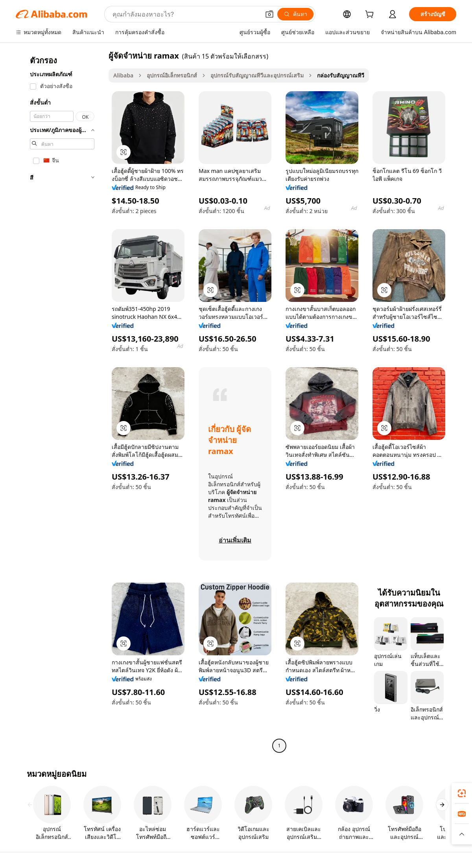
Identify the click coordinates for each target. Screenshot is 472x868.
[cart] (371, 15)
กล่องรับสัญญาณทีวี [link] (341, 75)
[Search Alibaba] (185, 14)
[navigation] (60, 402)
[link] (462, 793)
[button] (269, 14)
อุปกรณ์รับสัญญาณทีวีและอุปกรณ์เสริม (257, 75)
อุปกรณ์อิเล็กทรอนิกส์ (172, 75)
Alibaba (123, 75)
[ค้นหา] (295, 14)
